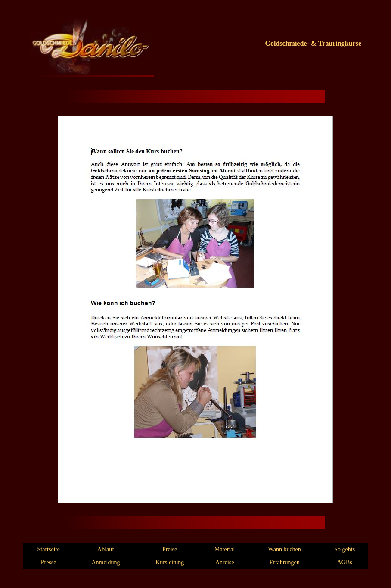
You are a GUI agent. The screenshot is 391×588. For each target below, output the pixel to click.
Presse (49, 562)
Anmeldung (106, 562)
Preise (170, 549)
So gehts (344, 549)
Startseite (49, 549)
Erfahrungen (285, 562)
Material (225, 549)
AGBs (345, 562)
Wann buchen (285, 549)
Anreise (225, 562)
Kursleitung (170, 562)
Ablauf (106, 549)
